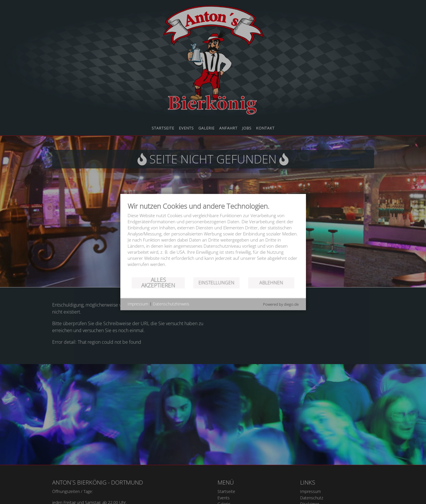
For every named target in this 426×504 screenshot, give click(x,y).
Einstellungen (216, 282)
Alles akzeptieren (158, 283)
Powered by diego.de (281, 304)
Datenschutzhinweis (171, 304)
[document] (213, 239)
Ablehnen (271, 282)
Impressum (138, 304)
